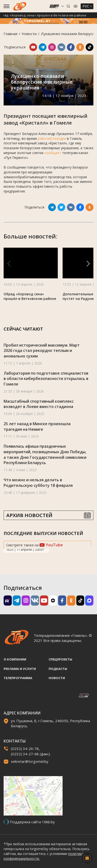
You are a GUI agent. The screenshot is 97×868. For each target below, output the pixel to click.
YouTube (51, 545)
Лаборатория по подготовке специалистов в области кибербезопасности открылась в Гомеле (46, 379)
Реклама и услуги (20, 669)
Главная (10, 34)
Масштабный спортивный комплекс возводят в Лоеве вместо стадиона (39, 404)
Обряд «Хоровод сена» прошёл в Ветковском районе (45, 15)
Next (43, 549)
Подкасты (58, 669)
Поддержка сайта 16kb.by (32, 822)
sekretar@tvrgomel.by (30, 761)
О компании (15, 659)
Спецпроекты (60, 659)
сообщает (53, 153)
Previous (39, 549)
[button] (88, 264)
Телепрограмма (18, 678)
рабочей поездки (52, 138)
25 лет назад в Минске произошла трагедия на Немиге (37, 427)
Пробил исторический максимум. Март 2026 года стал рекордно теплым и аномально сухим (42, 351)
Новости (29, 34)
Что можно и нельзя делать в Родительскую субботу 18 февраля (38, 483)
